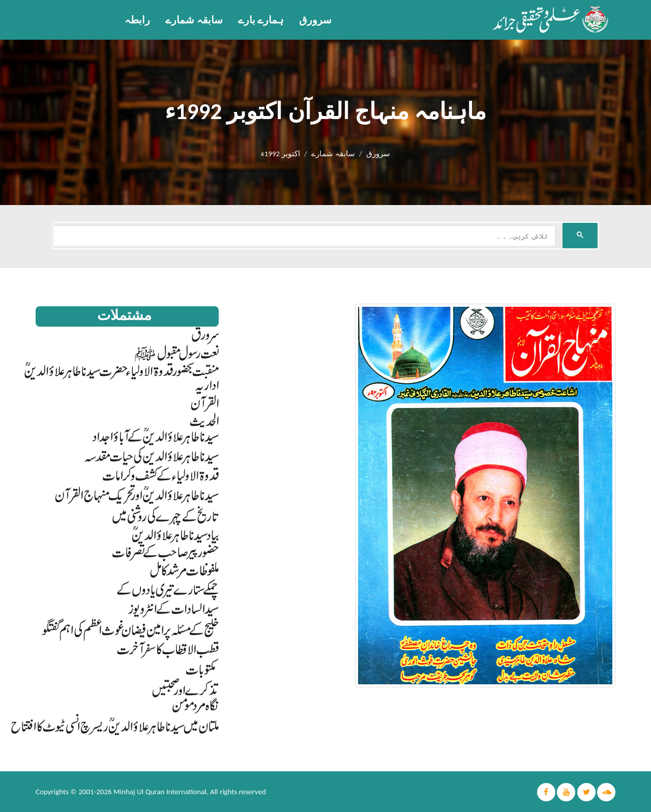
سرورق (315, 20)
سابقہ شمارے (194, 20)
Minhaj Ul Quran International (160, 792)
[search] (303, 236)
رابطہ (137, 20)
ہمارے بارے (261, 20)
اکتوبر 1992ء (280, 154)
